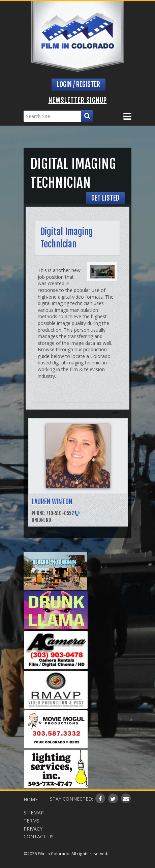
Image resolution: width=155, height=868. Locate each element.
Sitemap (34, 813)
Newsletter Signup (78, 100)
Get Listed (105, 198)
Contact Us (39, 836)
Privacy (33, 829)
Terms (32, 821)
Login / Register (79, 84)
